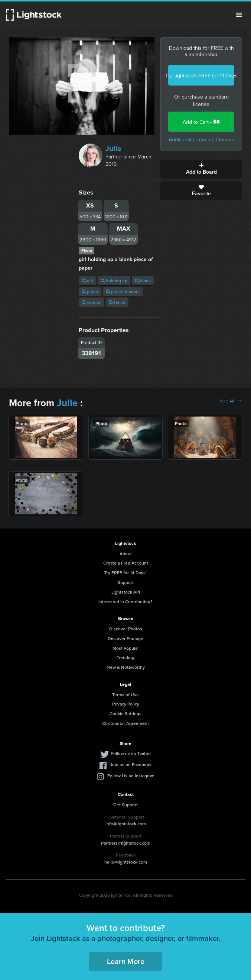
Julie (113, 148)
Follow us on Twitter (131, 753)
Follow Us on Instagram (131, 776)
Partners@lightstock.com (126, 843)
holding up (114, 281)
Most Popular (126, 648)
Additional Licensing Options (201, 139)
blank (143, 281)
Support (126, 582)
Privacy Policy (126, 704)
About (126, 554)
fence (117, 302)
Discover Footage (125, 638)
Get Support (125, 805)
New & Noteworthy (126, 667)
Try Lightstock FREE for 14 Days (201, 75)
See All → (231, 401)
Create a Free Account (126, 563)
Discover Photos (126, 629)
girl (87, 281)
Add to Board (201, 169)
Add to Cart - (201, 122)
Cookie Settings (125, 714)
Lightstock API (126, 592)
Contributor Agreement (125, 723)
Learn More (126, 961)
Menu (239, 15)
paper (90, 291)
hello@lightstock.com (126, 862)
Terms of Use (125, 695)
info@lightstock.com (126, 824)
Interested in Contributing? (125, 602)
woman (92, 302)
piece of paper (123, 291)
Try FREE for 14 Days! (125, 573)
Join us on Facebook (131, 764)
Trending (125, 657)
